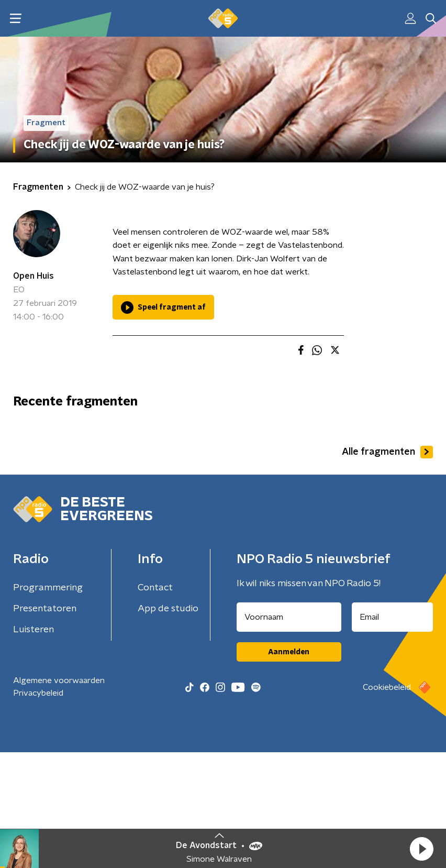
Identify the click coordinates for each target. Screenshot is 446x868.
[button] (421, 849)
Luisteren (34, 745)
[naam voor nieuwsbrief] (289, 733)
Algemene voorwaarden (59, 796)
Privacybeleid (38, 809)
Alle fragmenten (387, 567)
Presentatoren (45, 724)
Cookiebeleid (387, 803)
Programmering (48, 704)
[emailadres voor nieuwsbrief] (393, 733)
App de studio (168, 724)
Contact (155, 704)
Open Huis (34, 276)
